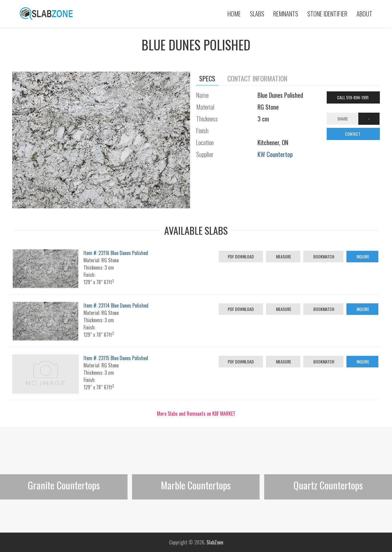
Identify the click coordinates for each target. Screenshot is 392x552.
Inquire (362, 256)
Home (234, 14)
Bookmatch (323, 256)
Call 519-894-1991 (353, 97)
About (364, 14)
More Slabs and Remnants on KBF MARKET (196, 414)
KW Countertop (275, 154)
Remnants (286, 14)
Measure (283, 256)
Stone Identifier (327, 14)
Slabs (257, 14)
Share (343, 119)
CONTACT (353, 134)
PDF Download (241, 256)
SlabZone (215, 542)
